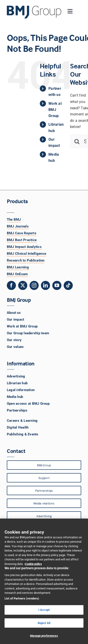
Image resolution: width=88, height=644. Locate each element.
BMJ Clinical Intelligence (26, 254)
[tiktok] (68, 285)
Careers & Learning (22, 421)
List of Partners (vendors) (22, 598)
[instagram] (34, 285)
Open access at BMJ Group (28, 404)
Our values (15, 347)
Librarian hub (17, 383)
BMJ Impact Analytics (24, 247)
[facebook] (11, 285)
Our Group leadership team (28, 333)
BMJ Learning (18, 267)
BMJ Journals (18, 226)
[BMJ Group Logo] (34, 7)
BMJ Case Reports (22, 233)
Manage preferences (44, 636)
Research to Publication (26, 260)
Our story (14, 340)
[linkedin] (45, 285)
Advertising (16, 376)
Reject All (44, 623)
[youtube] (57, 285)
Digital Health (18, 427)
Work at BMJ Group (55, 110)
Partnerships (17, 410)
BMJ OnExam (17, 274)
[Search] (77, 141)
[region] (44, 581)
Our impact (15, 320)
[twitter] (23, 285)
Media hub (15, 397)
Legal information (21, 390)
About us (14, 313)
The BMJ (14, 220)
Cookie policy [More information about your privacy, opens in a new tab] (33, 564)
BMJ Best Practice (22, 240)
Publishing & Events (23, 434)
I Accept (44, 610)
